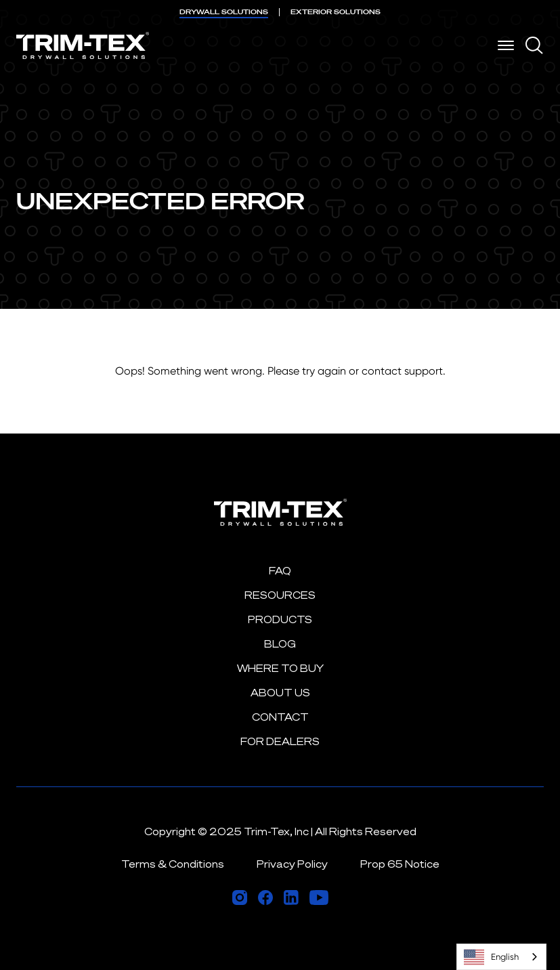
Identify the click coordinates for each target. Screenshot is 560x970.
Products (280, 619)
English (491, 957)
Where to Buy (280, 668)
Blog (280, 644)
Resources (280, 595)
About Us (280, 693)
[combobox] (501, 957)
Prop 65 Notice (400, 864)
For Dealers (280, 741)
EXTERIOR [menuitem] (336, 12)
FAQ (280, 571)
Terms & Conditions (173, 864)
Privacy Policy (292, 864)
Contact (280, 717)
